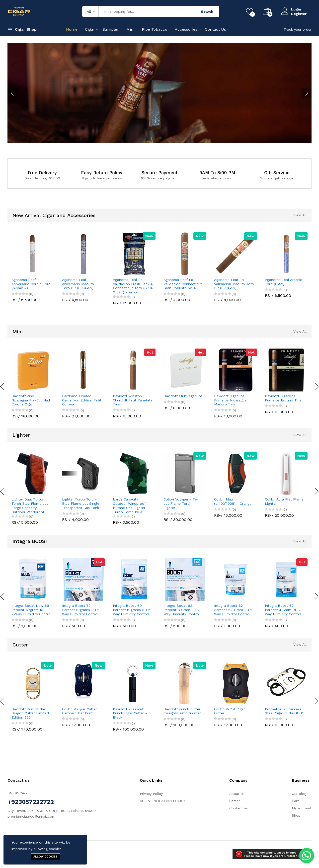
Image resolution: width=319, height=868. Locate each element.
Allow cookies (45, 857)
